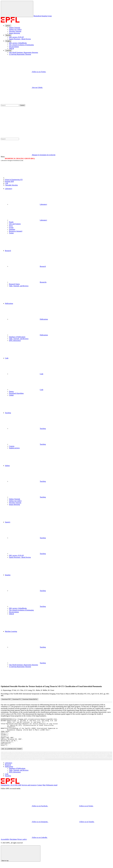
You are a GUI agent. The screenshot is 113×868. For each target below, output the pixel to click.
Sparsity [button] (8, 522)
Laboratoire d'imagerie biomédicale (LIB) (12, 160)
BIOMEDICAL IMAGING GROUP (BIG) (20, 159)
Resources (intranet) (16, 231)
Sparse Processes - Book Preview (20, 39)
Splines (8, 26)
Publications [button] (9, 303)
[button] (59, 242)
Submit (22, 105)
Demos (11, 391)
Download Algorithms (16, 393)
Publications (28, 319)
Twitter (11, 233)
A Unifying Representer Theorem (20, 54)
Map (44, 791)
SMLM (11, 48)
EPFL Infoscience (15, 340)
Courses (12, 446)
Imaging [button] (8, 575)
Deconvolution (14, 47)
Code (26, 374)
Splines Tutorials (15, 28)
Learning (8, 51)
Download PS (17, 699)
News (11, 226)
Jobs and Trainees (15, 224)
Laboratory (28, 204)
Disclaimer (13, 845)
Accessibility (5, 845)
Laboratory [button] (9, 189)
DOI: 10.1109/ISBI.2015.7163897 (12, 754)
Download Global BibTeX (30, 699)
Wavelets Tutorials (15, 31)
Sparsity (8, 35)
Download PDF (6, 699)
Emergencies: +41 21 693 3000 (11, 791)
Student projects (14, 448)
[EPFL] (20, 178)
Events (11, 227)
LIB (6, 183)
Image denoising (14, 33)
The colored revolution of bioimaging (21, 45)
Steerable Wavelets (12, 185)
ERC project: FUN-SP (16, 37)
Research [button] (8, 251)
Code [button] (7, 358)
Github (11, 395)
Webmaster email (52, 791)
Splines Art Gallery (15, 29)
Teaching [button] (8, 413)
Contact (40, 791)
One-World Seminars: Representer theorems (24, 52)
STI (14, 180)
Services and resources (29, 791)
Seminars (12, 229)
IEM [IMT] (9, 181)
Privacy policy (22, 845)
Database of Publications (17, 337)
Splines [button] (7, 466)
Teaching (27, 429)
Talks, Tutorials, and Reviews (19, 286)
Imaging (8, 41)
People (11, 222)
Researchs (28, 282)
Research (27, 266)
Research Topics (14, 284)
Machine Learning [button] (11, 631)
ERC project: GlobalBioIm (18, 43)
